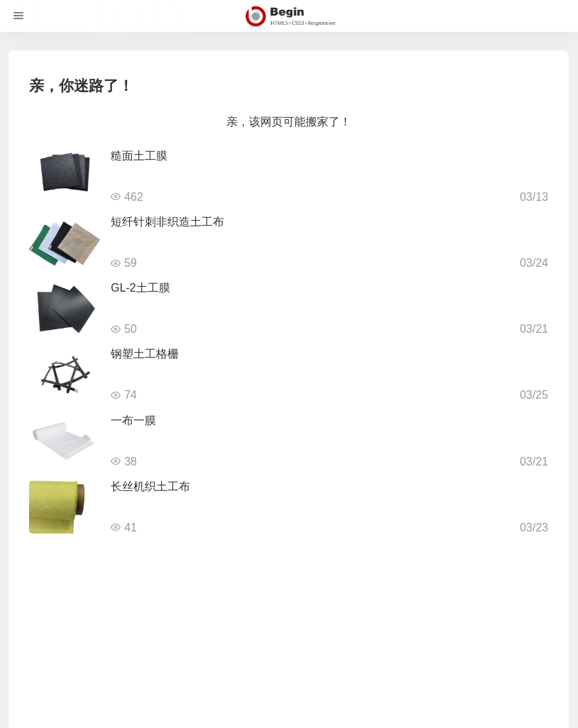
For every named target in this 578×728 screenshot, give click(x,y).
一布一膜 (133, 420)
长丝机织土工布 (150, 486)
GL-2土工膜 (140, 288)
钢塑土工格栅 (145, 354)
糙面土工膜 (139, 156)
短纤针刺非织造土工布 (167, 222)
